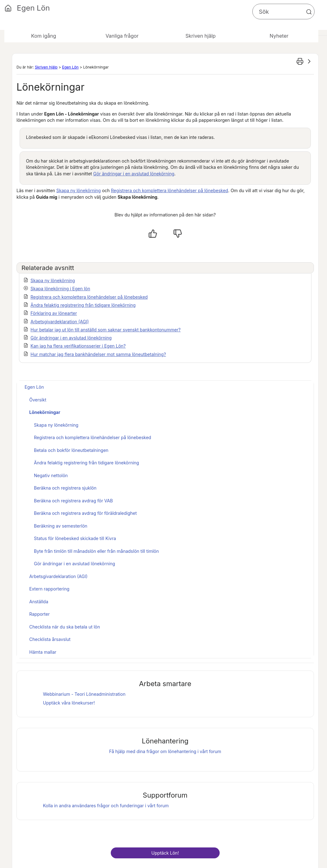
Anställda (39, 602)
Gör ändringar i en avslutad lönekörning (134, 174)
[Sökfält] (283, 12)
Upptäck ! (165, 853)
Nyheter (279, 36)
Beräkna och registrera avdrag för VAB (73, 501)
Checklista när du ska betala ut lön (65, 627)
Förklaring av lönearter (54, 313)
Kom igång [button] (44, 36)
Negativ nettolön (51, 475)
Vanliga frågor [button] (122, 36)
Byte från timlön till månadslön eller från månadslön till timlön (96, 551)
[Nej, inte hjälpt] (178, 234)
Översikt (38, 400)
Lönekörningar (45, 412)
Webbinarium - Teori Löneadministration (84, 694)
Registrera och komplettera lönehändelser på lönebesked (170, 190)
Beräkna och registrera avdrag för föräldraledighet (85, 513)
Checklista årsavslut (50, 639)
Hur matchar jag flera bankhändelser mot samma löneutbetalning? (98, 354)
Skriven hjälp (46, 67)
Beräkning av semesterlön (61, 526)
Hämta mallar (43, 652)
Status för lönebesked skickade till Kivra (75, 538)
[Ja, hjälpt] (153, 234)
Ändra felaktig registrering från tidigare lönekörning (83, 305)
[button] (309, 12)
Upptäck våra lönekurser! (69, 703)
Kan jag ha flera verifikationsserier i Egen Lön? (78, 346)
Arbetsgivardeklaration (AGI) (60, 322)
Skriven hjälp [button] (201, 36)
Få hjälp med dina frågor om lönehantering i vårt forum (165, 751)
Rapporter (40, 614)
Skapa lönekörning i (60, 289)
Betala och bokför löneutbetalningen (71, 450)
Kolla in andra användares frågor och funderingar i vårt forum (106, 806)
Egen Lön (70, 67)
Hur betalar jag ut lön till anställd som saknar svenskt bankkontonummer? (106, 330)
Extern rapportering (49, 589)
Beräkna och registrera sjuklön (65, 488)
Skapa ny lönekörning (79, 190)
